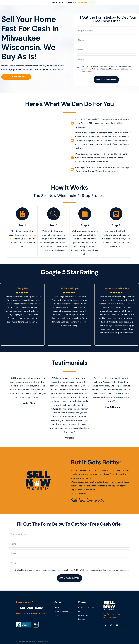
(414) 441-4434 (80, 3)
